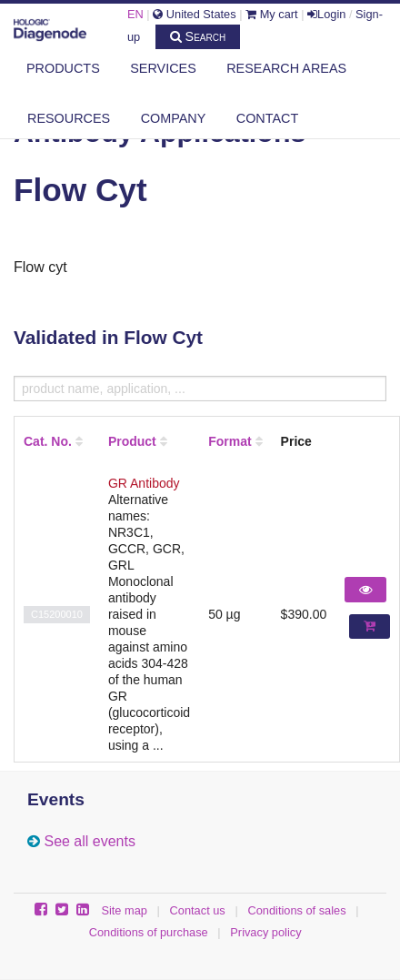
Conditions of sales (296, 910)
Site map (124, 910)
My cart (272, 14)
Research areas (286, 68)
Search (198, 36)
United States (194, 14)
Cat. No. (48, 441)
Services (163, 68)
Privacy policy (265, 932)
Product (132, 441)
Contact (267, 118)
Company (174, 118)
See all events (90, 841)
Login (326, 14)
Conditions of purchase (149, 932)
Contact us (198, 910)
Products (63, 68)
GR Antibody (144, 483)
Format (230, 441)
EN (135, 14)
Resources (69, 118)
